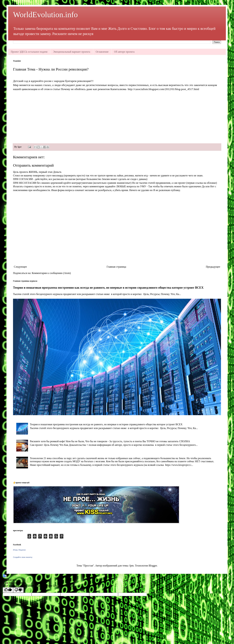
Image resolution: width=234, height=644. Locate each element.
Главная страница (116, 267)
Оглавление (102, 52)
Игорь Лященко (19, 550)
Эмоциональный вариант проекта (71, 52)
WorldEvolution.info (45, 15)
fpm (132, 566)
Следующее (20, 267)
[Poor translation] (18, 590)
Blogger (153, 566)
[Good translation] (8, 590)
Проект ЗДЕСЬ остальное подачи (29, 52)
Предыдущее (213, 267)
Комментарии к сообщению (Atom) (51, 273)
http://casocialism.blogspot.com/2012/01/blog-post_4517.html (163, 89)
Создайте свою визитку (23, 557)
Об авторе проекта (124, 52)
